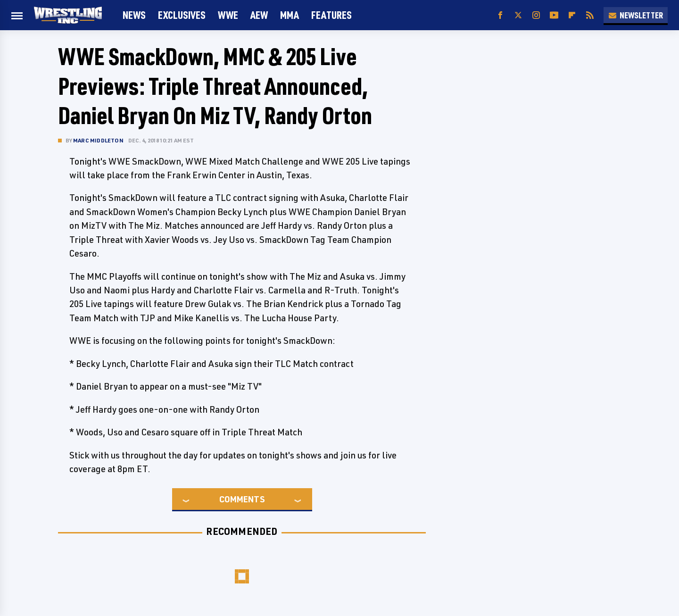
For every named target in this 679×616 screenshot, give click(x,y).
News (134, 15)
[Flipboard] (572, 15)
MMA (290, 15)
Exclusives (182, 15)
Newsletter (636, 15)
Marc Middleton (98, 140)
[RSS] (590, 15)
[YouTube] (554, 15)
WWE (228, 15)
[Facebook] (500, 15)
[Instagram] (536, 15)
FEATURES (331, 15)
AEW (259, 15)
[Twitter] (518, 15)
